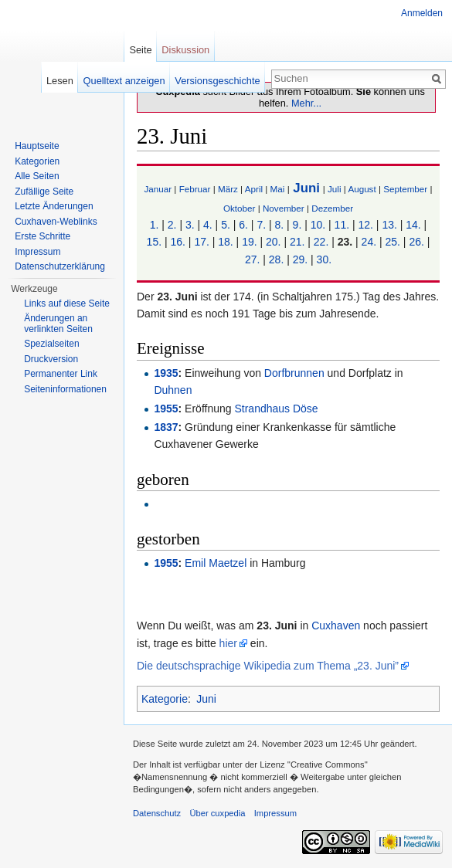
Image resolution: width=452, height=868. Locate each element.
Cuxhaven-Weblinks (56, 222)
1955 (166, 409)
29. (300, 259)
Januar (158, 189)
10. (318, 225)
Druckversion (51, 359)
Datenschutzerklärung (60, 266)
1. (155, 225)
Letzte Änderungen (54, 206)
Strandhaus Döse (276, 409)
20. (273, 242)
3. (190, 225)
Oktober (239, 208)
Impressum (37, 252)
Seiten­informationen (65, 389)
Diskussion (185, 50)
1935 (166, 373)
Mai (278, 189)
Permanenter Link (61, 374)
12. (365, 225)
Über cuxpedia (217, 813)
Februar (195, 189)
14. (413, 225)
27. (252, 259)
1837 (166, 427)
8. (279, 225)
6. (243, 225)
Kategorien (37, 161)
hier (228, 643)
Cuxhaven (336, 626)
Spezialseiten (51, 344)
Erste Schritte (42, 236)
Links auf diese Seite (67, 303)
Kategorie (165, 699)
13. (389, 225)
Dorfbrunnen (294, 373)
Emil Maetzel (216, 563)
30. (324, 259)
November (284, 208)
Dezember (332, 208)
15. (154, 242)
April (254, 189)
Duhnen (173, 390)
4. (208, 225)
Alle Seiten (37, 176)
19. (249, 242)
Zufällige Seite (44, 192)
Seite (140, 50)
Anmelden (422, 13)
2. (172, 225)
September (405, 189)
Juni (306, 188)
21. (297, 242)
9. (297, 225)
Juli (335, 189)
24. (369, 242)
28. (276, 259)
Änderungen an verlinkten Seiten (58, 324)
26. (416, 242)
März (228, 189)
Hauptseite (37, 146)
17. (201, 242)
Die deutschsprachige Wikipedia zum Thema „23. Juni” (268, 666)
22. (321, 242)
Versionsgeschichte (217, 81)
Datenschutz (157, 813)
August (362, 189)
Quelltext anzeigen (124, 81)
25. (393, 242)
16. (177, 242)
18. (225, 242)
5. (226, 225)
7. (261, 225)
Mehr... (306, 103)
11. (342, 225)
